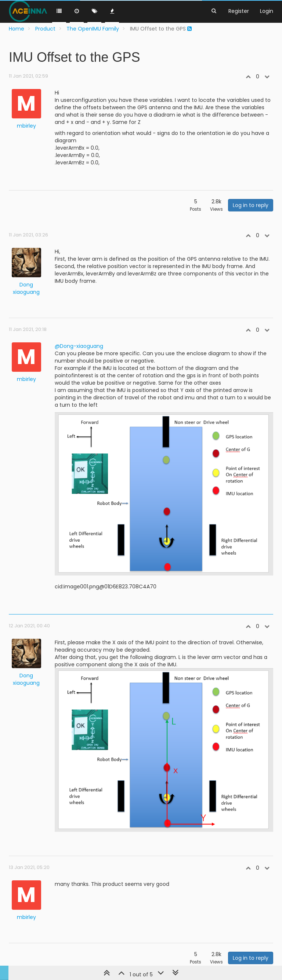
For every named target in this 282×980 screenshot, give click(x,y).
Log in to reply (251, 205)
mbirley (26, 126)
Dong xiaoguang (26, 288)
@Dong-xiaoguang (79, 346)
